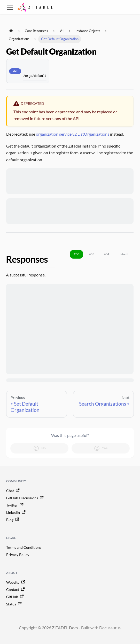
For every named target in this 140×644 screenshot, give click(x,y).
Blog (13, 520)
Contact (15, 590)
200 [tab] (77, 254)
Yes (101, 448)
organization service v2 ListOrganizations (73, 134)
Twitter (15, 505)
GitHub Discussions (25, 498)
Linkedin (16, 512)
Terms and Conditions (24, 547)
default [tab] (124, 254)
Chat (13, 491)
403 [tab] (92, 254)
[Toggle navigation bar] (10, 7)
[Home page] (11, 31)
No (39, 448)
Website (16, 582)
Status (14, 604)
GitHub (15, 597)
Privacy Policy (18, 555)
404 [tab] (107, 254)
